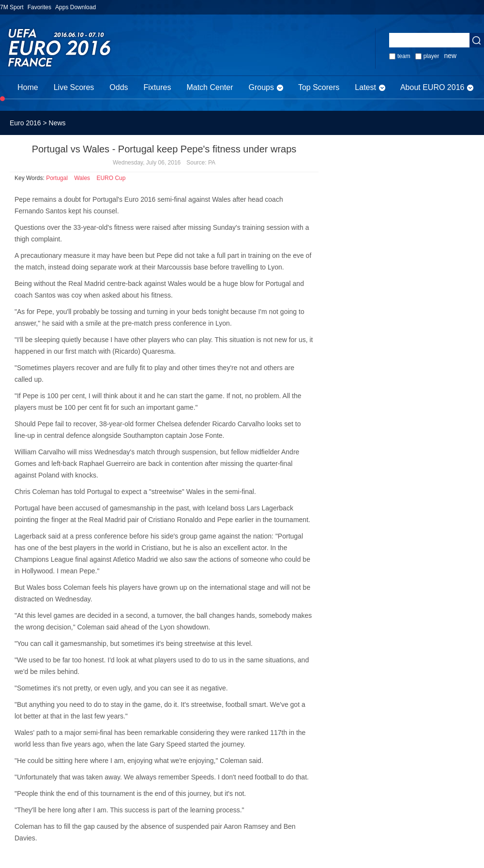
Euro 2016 (25, 123)
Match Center (210, 87)
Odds (119, 87)
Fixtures (158, 87)
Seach (477, 40)
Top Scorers (319, 87)
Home (28, 87)
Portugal (57, 178)
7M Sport (12, 7)
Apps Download (76, 7)
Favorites (39, 7)
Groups (261, 87)
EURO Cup (111, 178)
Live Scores (74, 87)
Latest (365, 87)
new (450, 56)
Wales (82, 178)
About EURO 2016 (432, 87)
